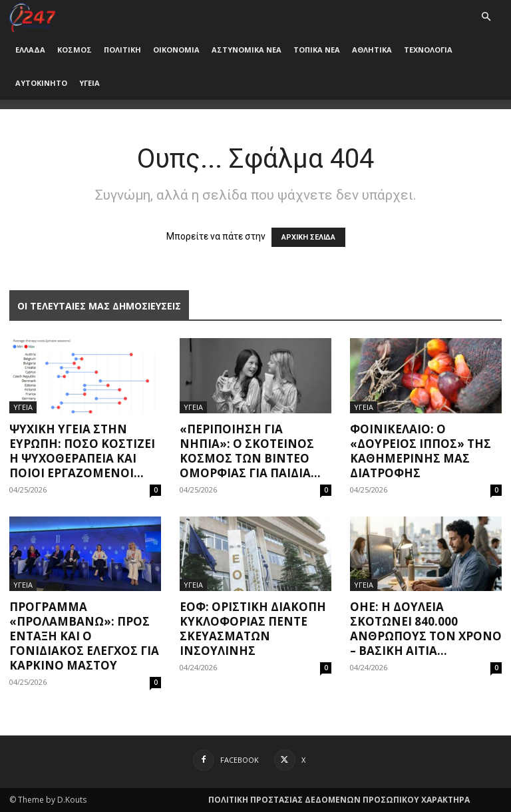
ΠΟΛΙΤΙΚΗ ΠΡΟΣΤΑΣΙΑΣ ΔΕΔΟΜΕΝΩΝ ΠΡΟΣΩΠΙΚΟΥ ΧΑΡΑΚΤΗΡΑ (339, 800)
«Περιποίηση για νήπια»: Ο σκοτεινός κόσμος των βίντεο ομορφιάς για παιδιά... (250, 451)
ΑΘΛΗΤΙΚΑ (372, 50)
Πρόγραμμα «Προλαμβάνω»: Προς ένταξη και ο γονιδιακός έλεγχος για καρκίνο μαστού (84, 636)
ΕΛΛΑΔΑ (30, 50)
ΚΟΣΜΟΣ (75, 50)
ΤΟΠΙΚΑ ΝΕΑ (317, 50)
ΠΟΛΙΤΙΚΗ (122, 50)
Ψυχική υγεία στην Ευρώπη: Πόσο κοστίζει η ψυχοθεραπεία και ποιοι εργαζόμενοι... (82, 451)
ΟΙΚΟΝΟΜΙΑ (176, 50)
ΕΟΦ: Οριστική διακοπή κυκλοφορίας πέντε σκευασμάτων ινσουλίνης (253, 629)
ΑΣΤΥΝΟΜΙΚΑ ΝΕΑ (247, 50)
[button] (486, 17)
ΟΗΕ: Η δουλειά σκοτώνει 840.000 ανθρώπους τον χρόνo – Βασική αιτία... (426, 629)
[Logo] (32, 16)
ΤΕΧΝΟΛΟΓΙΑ (428, 50)
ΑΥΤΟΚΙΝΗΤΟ (41, 83)
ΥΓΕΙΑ (89, 83)
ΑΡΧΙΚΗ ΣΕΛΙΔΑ (308, 237)
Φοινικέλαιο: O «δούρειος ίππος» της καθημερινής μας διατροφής (421, 451)
